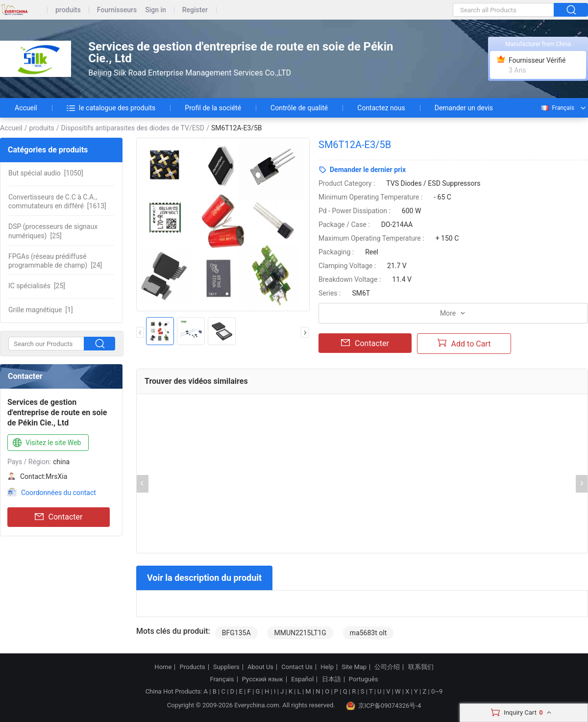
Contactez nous (381, 108)
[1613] (57, 201)
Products (193, 667)
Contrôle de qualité (299, 108)
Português (364, 679)
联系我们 (421, 667)
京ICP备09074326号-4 (384, 706)
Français (557, 108)
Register (195, 10)
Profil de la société (213, 108)
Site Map (354, 667)
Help (327, 667)
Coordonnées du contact (59, 493)
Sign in (156, 10)
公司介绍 (387, 667)
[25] (53, 231)
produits (68, 10)
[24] (55, 261)
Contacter (59, 517)
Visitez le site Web (46, 443)
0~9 (437, 691)
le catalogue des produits (111, 108)
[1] (41, 310)
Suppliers (226, 667)
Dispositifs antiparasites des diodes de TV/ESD (133, 128)
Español (302, 679)
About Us (260, 667)
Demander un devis (464, 108)
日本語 (331, 679)
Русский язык (263, 679)
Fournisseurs (117, 10)
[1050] (46, 173)
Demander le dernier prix (368, 170)
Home (163, 667)
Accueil (26, 108)
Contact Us (297, 667)
